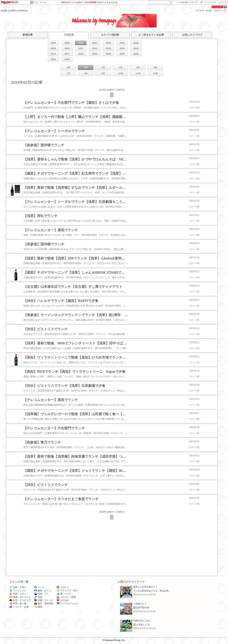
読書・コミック (44, 600)
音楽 (38, 597)
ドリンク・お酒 (19, 607)
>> (187, 2)
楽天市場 (223, 2)
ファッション (18, 591)
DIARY (13, 11)
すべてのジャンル (67, 604)
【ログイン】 (220, 10)
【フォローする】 (204, 10)
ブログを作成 (210, 2)
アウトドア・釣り (67, 591)
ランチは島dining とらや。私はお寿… (152, 591)
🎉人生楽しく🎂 (142, 624)
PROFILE (23, 11)
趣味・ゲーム (43, 591)
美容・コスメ (18, 594)
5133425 (218, 7)
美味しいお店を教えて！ (145, 587)
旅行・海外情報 (44, 604)
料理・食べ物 (40, 2)
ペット (39, 587)
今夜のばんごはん (142, 621)
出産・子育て (18, 587)
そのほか (63, 600)
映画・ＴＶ (41, 594)
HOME (4, 11)
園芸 (38, 607)
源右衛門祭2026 (141, 608)
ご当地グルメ (140, 604)
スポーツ (63, 587)
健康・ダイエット (20, 597)
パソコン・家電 (66, 597)
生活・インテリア (20, 600)
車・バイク (64, 594)
